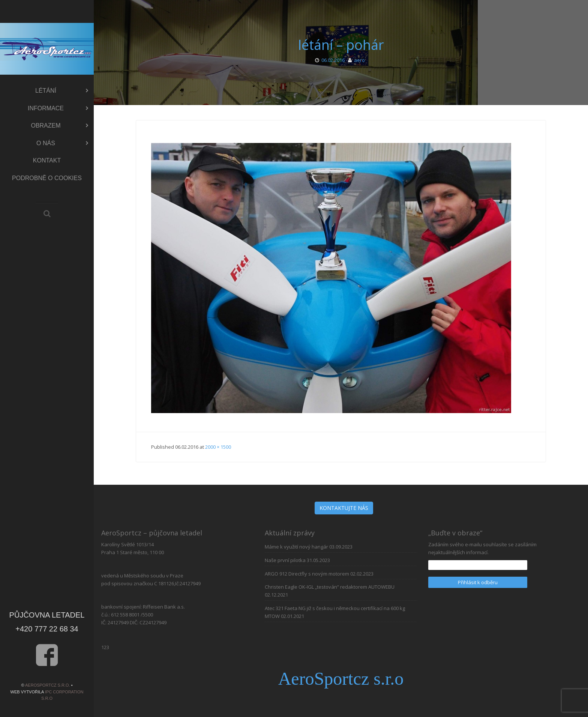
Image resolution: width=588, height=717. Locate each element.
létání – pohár (341, 45)
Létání (62, 91)
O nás (62, 143)
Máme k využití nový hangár (296, 547)
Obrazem (59, 126)
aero (359, 60)
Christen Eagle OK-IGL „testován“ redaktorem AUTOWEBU (330, 587)
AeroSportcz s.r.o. (48, 685)
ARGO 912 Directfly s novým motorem (307, 574)
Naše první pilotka (285, 560)
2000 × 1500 (218, 447)
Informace (58, 108)
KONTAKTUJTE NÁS (344, 508)
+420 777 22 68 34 (47, 629)
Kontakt (47, 160)
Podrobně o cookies (47, 178)
